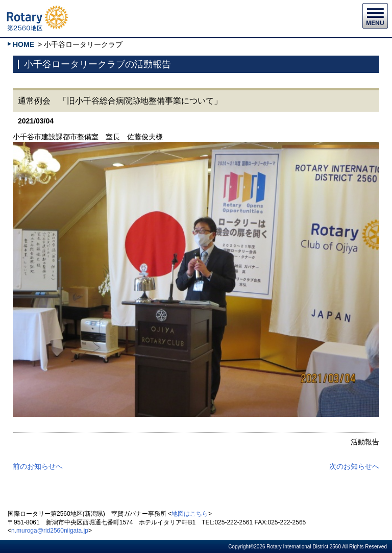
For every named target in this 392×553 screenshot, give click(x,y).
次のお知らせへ (354, 466)
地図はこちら (190, 514)
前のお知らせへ (38, 466)
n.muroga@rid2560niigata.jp (50, 531)
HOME (23, 44)
